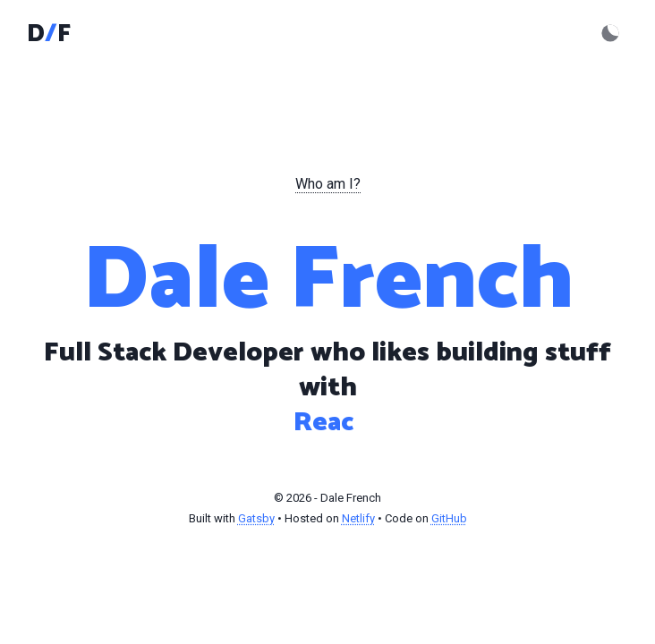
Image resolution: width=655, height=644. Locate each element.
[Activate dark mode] (610, 33)
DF (49, 34)
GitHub (449, 518)
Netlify (358, 518)
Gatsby (256, 518)
